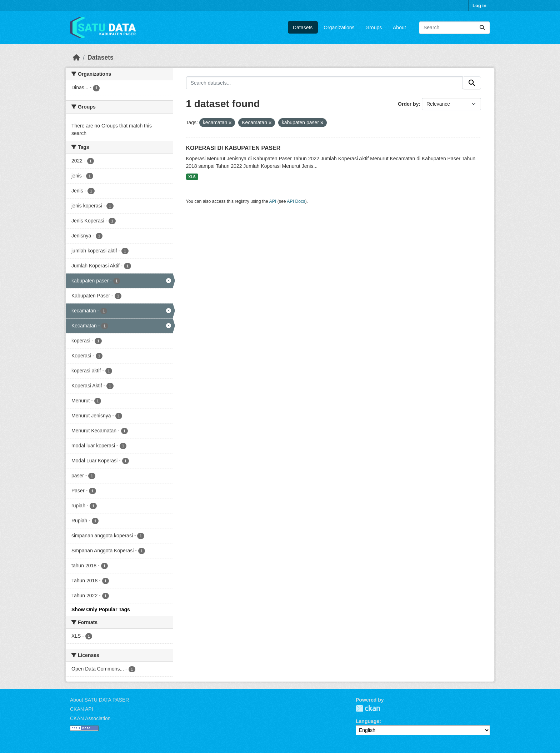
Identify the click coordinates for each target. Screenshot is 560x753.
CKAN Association (90, 718)
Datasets (303, 27)
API (273, 201)
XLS (192, 177)
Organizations (339, 27)
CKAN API (82, 709)
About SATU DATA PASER (99, 700)
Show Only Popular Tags (101, 609)
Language (367, 721)
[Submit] (482, 28)
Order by (408, 104)
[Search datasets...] (454, 28)
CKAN (368, 708)
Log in (479, 6)
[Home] (76, 57)
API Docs (296, 201)
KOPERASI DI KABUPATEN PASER (233, 148)
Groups (374, 27)
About (399, 27)
